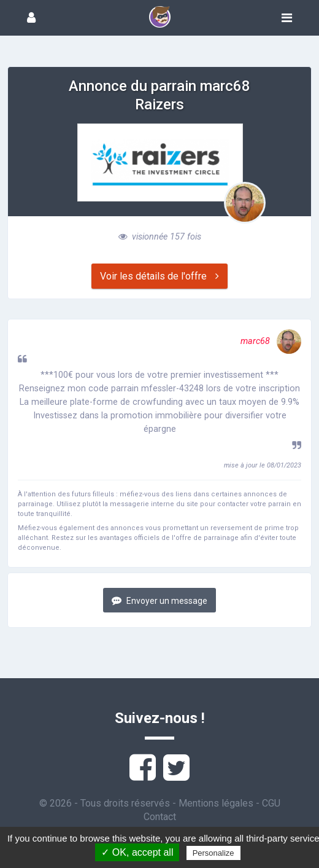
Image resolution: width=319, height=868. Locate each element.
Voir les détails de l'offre (159, 276)
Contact (160, 817)
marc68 (271, 341)
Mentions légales (216, 803)
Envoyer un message (159, 600)
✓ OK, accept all (137, 852)
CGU (271, 803)
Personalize (213, 853)
